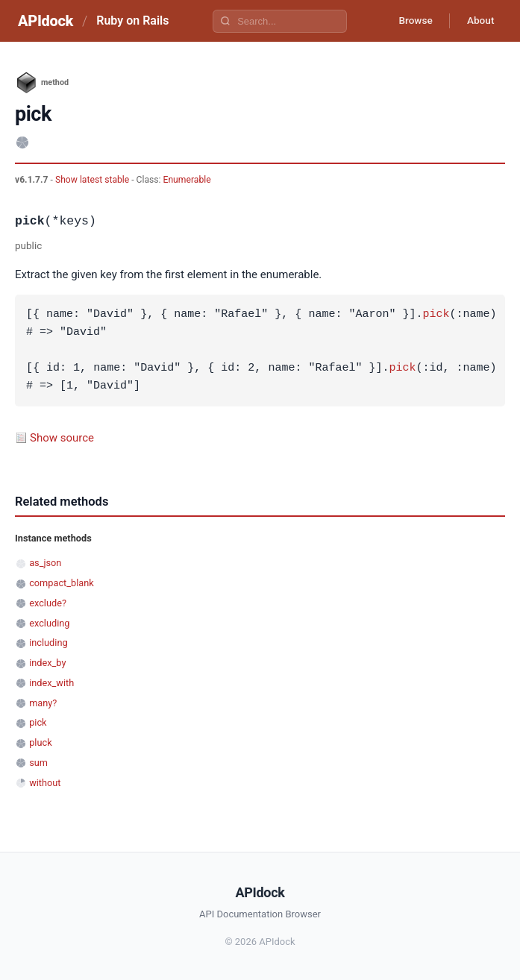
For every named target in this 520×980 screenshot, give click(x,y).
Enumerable (187, 180)
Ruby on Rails (132, 21)
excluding (49, 623)
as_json (45, 563)
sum (38, 763)
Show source (62, 438)
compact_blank (62, 583)
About (479, 21)
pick (436, 315)
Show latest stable (93, 180)
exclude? (48, 603)
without (45, 783)
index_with (51, 683)
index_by (47, 663)
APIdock (46, 21)
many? (43, 703)
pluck (40, 742)
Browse (411, 21)
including (48, 643)
